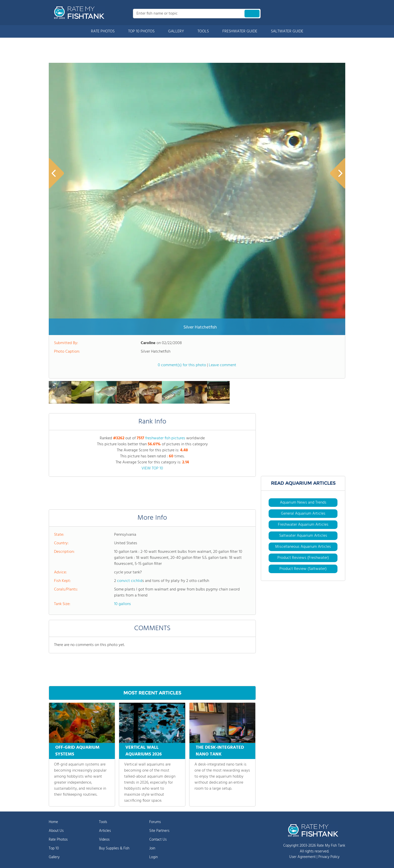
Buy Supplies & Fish (114, 848)
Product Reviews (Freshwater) (303, 558)
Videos (104, 840)
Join (152, 848)
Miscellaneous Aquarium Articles (303, 547)
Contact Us (158, 840)
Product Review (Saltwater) (303, 569)
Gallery (54, 857)
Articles (105, 831)
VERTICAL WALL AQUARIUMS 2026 (144, 751)
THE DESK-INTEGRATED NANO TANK (220, 751)
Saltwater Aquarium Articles (303, 536)
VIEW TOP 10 (152, 468)
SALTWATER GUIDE (287, 31)
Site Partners (159, 831)
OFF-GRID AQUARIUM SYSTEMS (77, 751)
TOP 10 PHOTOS (141, 31)
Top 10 (54, 848)
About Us (56, 831)
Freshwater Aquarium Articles (303, 525)
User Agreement (302, 857)
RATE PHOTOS (103, 31)
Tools (103, 822)
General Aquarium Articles (303, 514)
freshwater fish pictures (165, 438)
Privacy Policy (329, 857)
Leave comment (223, 365)
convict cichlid (130, 581)
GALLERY (176, 31)
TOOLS (203, 31)
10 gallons (122, 604)
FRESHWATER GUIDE (240, 31)
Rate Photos (58, 840)
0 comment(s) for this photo (182, 365)
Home (53, 822)
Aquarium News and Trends (303, 503)
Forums (155, 822)
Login (154, 857)
